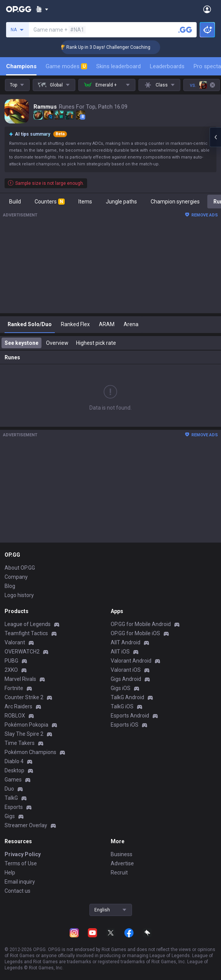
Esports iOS (125, 725)
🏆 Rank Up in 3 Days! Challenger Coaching (114, 47)
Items (85, 202)
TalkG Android (127, 697)
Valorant (15, 642)
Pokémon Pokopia (26, 725)
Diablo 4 (14, 761)
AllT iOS (120, 652)
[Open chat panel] (215, 137)
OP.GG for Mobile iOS (135, 633)
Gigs (10, 816)
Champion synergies (175, 202)
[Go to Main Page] (19, 9)
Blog (10, 586)
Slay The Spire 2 (24, 734)
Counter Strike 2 (24, 697)
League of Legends (28, 624)
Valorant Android (131, 661)
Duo (9, 789)
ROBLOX (15, 716)
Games (13, 780)
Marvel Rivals (20, 679)
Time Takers (20, 743)
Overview (57, 343)
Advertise (122, 863)
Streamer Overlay (26, 825)
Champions (21, 66)
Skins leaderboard (118, 66)
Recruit (119, 873)
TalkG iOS (122, 706)
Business (122, 854)
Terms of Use (21, 863)
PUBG (11, 661)
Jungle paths (121, 202)
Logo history (19, 595)
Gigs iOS (121, 688)
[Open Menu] (207, 9)
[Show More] (42, 9)
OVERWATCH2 (22, 652)
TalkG (11, 798)
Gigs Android (126, 679)
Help (10, 873)
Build (15, 202)
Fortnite (14, 688)
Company (16, 577)
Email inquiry (20, 882)
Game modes (66, 66)
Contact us (17, 891)
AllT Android (126, 642)
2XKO (11, 670)
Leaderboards (167, 66)
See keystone (21, 343)
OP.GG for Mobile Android (141, 624)
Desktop (14, 770)
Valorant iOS (126, 670)
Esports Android (130, 716)
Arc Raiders (18, 706)
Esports (14, 807)
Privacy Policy (23, 854)
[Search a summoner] (185, 30)
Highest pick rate (96, 343)
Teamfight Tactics (26, 633)
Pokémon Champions (30, 752)
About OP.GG (20, 568)
